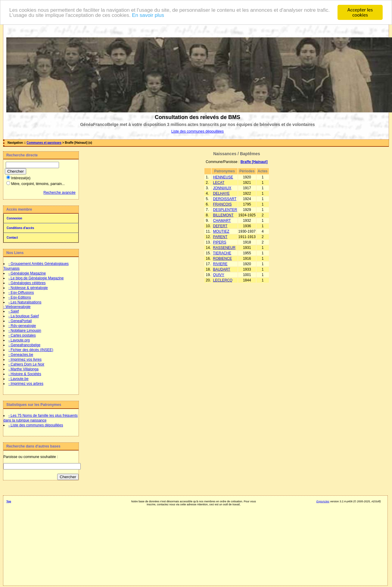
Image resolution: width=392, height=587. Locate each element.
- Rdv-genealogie (22, 326)
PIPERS (220, 242)
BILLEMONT (223, 215)
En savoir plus (148, 15)
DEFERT (220, 226)
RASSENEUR (224, 248)
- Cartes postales (22, 335)
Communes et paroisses (44, 143)
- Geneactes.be (21, 355)
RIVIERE (220, 264)
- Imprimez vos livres (25, 359)
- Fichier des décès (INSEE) (31, 350)
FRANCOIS (222, 204)
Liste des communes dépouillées (198, 131)
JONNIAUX (222, 188)
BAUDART (222, 269)
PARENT (220, 237)
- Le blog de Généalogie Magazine (36, 278)
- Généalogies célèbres (27, 283)
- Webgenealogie (17, 307)
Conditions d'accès (20, 228)
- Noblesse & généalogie (28, 288)
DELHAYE (221, 193)
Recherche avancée (59, 193)
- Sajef (14, 311)
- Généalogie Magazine (27, 273)
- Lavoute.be (19, 379)
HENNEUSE (223, 177)
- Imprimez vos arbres (26, 384)
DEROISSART (225, 199)
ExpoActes (323, 501)
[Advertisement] (41, 524)
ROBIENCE (223, 259)
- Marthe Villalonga (23, 369)
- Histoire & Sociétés (25, 374)
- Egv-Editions (20, 297)
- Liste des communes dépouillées (36, 425)
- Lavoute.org (19, 340)
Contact (12, 238)
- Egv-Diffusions (21, 293)
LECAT (219, 183)
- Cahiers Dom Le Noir (26, 364)
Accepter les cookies (360, 12)
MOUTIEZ (221, 231)
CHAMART (222, 221)
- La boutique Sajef (24, 316)
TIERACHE (222, 253)
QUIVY (219, 275)
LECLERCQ (223, 280)
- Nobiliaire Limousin (25, 331)
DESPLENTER (225, 210)
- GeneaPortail (20, 321)
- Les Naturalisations (25, 302)
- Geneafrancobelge (24, 345)
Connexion (14, 218)
